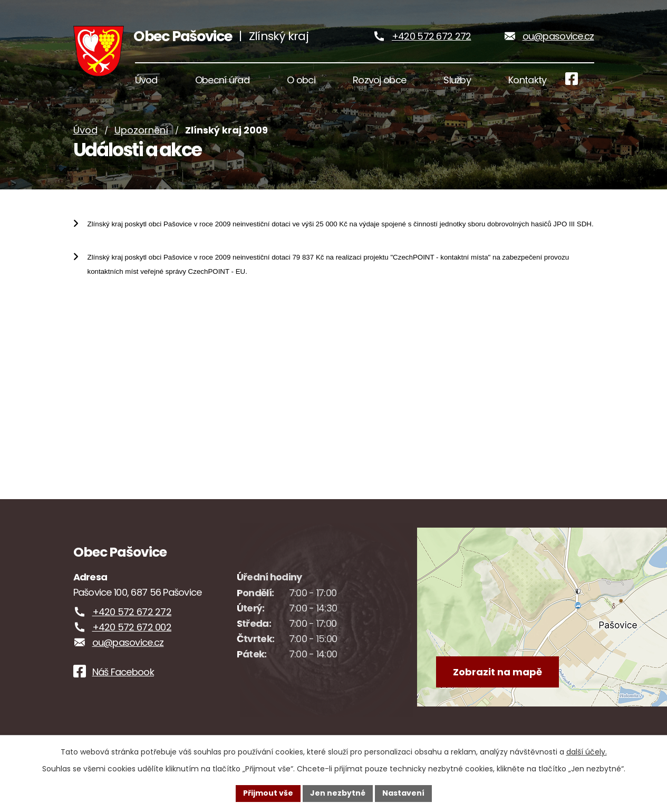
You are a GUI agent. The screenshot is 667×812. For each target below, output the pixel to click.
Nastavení (403, 793)
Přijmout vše (268, 793)
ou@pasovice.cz (558, 37)
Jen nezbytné (338, 793)
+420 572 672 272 (431, 37)
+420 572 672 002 (132, 629)
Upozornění (141, 132)
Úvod (85, 132)
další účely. (587, 752)
